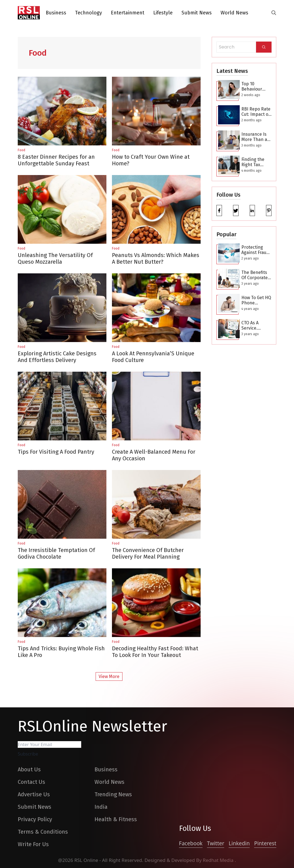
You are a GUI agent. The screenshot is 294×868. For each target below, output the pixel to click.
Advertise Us (34, 794)
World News (234, 13)
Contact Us (31, 782)
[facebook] (219, 210)
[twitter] (236, 210)
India (101, 807)
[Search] (264, 47)
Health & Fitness (116, 819)
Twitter (216, 843)
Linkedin (239, 843)
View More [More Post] (109, 676)
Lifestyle (163, 13)
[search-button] (274, 13)
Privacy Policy (35, 819)
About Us (29, 769)
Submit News (197, 13)
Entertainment (128, 13)
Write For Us (33, 844)
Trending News (113, 794)
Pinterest (265, 843)
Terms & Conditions (43, 832)
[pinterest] (269, 210)
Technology (89, 13)
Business (56, 13)
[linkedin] (252, 210)
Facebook (191, 843)
